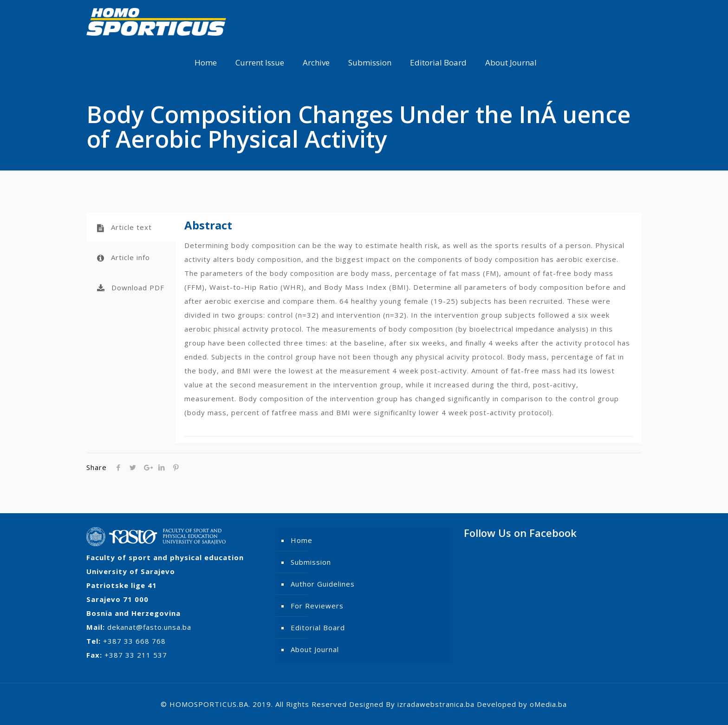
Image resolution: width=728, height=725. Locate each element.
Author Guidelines (323, 584)
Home (302, 540)
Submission (311, 562)
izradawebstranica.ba (436, 704)
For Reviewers (317, 606)
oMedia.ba (548, 704)
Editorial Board (318, 627)
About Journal (315, 649)
